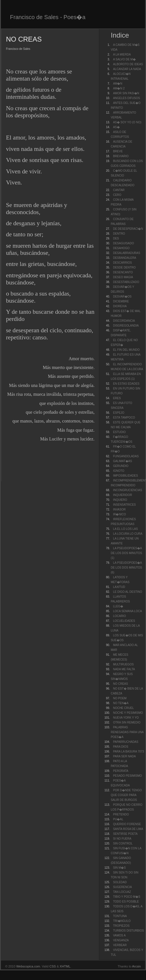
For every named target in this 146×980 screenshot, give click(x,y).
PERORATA (121, 771)
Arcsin (136, 966)
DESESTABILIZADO (126, 282)
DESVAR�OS (122, 297)
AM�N (117, 84)
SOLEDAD (120, 882)
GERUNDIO (121, 466)
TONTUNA (120, 916)
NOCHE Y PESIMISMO (128, 713)
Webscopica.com (28, 966)
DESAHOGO (121, 248)
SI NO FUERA (122, 839)
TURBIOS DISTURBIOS (128, 931)
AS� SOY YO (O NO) (127, 122)
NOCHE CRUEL (123, 708)
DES (116, 238)
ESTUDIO (119, 432)
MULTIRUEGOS (123, 664)
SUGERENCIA (122, 887)
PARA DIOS (120, 747)
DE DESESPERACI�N (128, 229)
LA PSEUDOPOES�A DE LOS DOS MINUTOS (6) (126, 568)
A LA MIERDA (122, 55)
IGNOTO (118, 471)
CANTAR (119, 190)
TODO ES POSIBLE (126, 902)
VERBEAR (120, 945)
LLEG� (118, 606)
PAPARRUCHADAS (126, 742)
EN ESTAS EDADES (126, 384)
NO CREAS (120, 684)
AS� (116, 127)
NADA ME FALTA (124, 669)
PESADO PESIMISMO (127, 776)
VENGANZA (121, 940)
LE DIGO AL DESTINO (127, 592)
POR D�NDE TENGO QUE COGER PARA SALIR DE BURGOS (126, 795)
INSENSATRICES (124, 505)
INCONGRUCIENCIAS (127, 490)
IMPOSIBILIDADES (125, 476)
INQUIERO (120, 500)
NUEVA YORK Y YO (126, 718)
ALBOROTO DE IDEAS (128, 64)
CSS (53, 966)
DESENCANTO (123, 272)
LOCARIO (119, 616)
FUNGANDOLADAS (126, 456)
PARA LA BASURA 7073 (128, 752)
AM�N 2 (119, 88)
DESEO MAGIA (123, 277)
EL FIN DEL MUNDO (126, 350)
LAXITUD (119, 587)
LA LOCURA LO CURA (128, 534)
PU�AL (118, 819)
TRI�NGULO (122, 921)
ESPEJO (118, 413)
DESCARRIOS (122, 263)
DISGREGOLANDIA (126, 326)
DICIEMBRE (121, 301)
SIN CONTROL (123, 843)
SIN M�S (119, 868)
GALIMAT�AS (122, 461)
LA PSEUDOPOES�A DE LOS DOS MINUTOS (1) (126, 553)
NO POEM (120, 698)
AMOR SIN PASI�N (126, 93)
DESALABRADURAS (126, 253)
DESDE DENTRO (124, 267)
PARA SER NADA (124, 756)
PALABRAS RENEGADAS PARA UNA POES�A (127, 732)
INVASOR (119, 510)
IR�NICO (119, 514)
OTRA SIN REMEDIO (127, 722)
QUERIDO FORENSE (127, 824)
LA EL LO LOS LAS (125, 529)
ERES (117, 398)
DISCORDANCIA (124, 321)
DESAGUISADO (123, 243)
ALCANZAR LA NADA (127, 69)
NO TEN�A (121, 703)
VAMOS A (119, 935)
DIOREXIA (120, 306)
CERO (117, 195)
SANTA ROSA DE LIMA (128, 829)
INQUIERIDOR (122, 495)
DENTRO (119, 234)
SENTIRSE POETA (125, 834)
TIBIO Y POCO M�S (126, 897)
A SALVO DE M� (124, 59)
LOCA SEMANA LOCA (127, 611)
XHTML (65, 966)
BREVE (118, 151)
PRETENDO (121, 814)
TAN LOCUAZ (122, 892)
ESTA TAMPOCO (124, 418)
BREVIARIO (121, 156)
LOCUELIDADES (124, 621)
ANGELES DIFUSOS (126, 98)
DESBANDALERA (124, 258)
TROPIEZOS (121, 926)
